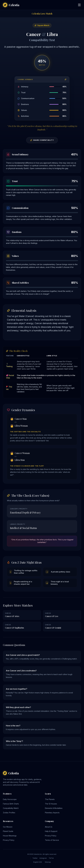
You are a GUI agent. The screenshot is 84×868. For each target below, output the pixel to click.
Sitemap (48, 862)
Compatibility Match (11, 808)
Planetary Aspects (52, 813)
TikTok (51, 858)
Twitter (35, 858)
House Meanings (10, 836)
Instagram (43, 858)
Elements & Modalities (54, 808)
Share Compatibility (42, 140)
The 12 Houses (51, 804)
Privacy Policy (9, 840)
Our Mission (8, 827)
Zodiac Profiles (9, 813)
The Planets (50, 799)
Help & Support (51, 831)
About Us (49, 827)
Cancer (34, 34)
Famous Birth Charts (11, 804)
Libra (52, 34)
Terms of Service (52, 840)
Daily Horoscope (10, 799)
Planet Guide (8, 831)
